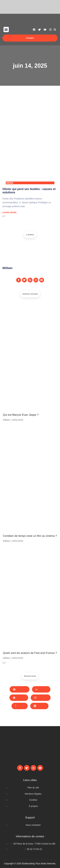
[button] (6, 30)
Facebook (19, 689)
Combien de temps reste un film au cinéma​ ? (30, 536)
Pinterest (19, 698)
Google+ (41, 689)
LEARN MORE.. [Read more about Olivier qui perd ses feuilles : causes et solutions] (10, 212)
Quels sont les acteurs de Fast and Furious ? (30, 653)
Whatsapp (41, 698)
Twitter (20, 706)
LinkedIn (39, 706)
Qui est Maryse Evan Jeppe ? (21, 415)
